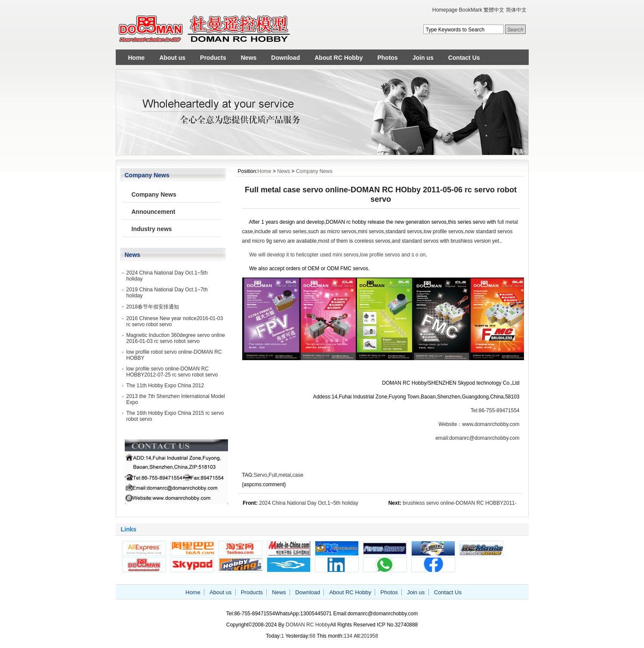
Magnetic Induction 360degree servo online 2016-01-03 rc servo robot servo (176, 338)
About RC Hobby (339, 58)
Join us (423, 58)
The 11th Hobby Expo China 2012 (165, 386)
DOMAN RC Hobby (308, 625)
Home (137, 58)
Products (213, 58)
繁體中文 (494, 10)
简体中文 (516, 10)
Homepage (445, 10)
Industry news (152, 229)
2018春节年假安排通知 (153, 307)
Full (273, 475)
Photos (387, 58)
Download (285, 58)
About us (172, 58)
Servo (260, 475)
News (249, 58)
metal (285, 475)
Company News (314, 171)
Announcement (154, 212)
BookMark (471, 10)
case (298, 475)
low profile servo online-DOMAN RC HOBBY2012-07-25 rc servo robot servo (172, 372)
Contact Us (464, 58)
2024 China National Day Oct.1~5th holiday (308, 503)
